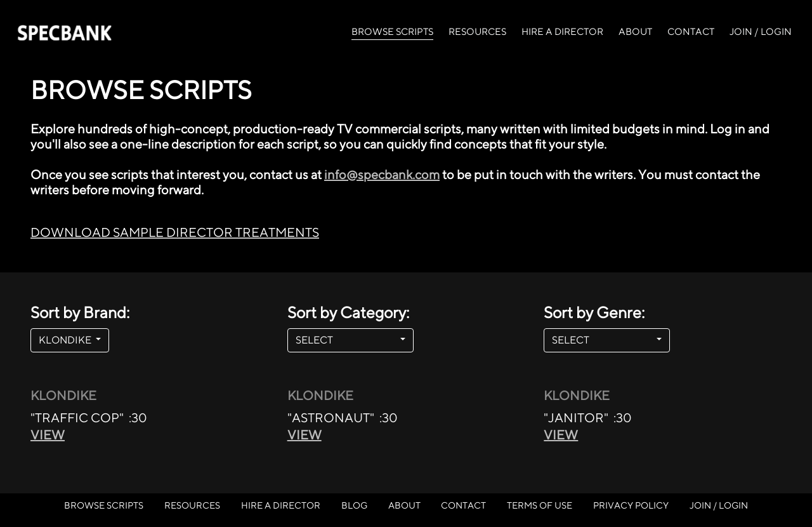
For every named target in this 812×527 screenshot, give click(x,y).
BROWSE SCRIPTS (392, 30)
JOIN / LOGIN (761, 31)
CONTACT (691, 31)
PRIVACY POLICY (631, 505)
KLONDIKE (66, 340)
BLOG (354, 505)
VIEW (48, 435)
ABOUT (635, 31)
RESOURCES (477, 31)
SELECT (347, 340)
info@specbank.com (382, 174)
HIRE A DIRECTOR (562, 31)
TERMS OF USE (540, 505)
